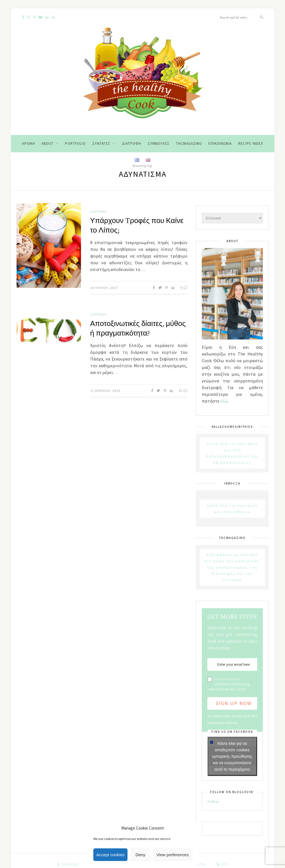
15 (183, 391)
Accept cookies (111, 855)
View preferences (173, 855)
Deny (141, 855)
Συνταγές (101, 143)
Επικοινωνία (220, 143)
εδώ (224, 401)
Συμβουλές (159, 143)
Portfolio (75, 143)
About (47, 143)
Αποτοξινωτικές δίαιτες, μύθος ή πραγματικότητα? (138, 329)
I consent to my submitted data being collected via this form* (229, 684)
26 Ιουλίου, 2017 (104, 288)
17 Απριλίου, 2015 (105, 391)
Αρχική (29, 143)
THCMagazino (189, 143)
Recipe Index (251, 143)
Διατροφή (132, 143)
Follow (213, 802)
